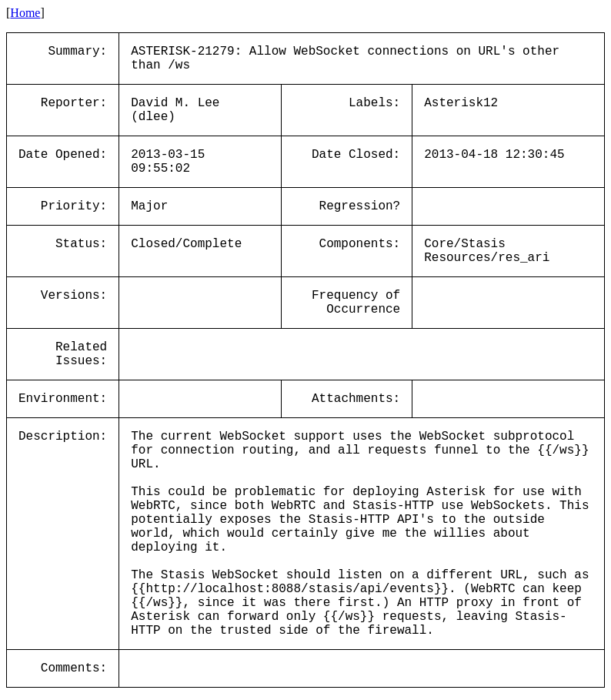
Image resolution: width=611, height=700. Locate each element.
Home (25, 13)
